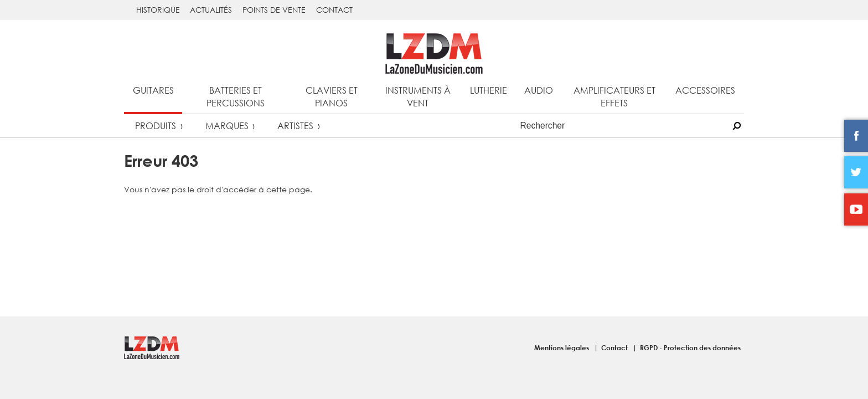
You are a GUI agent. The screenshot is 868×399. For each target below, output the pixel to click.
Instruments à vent (418, 96)
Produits (156, 126)
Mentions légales (562, 347)
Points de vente (274, 10)
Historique (158, 10)
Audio (539, 90)
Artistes (295, 126)
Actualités (211, 10)
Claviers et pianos (332, 96)
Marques (227, 126)
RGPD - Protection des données (690, 347)
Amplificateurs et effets (614, 96)
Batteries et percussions (236, 96)
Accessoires (705, 90)
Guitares (153, 90)
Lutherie (489, 90)
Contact (334, 10)
